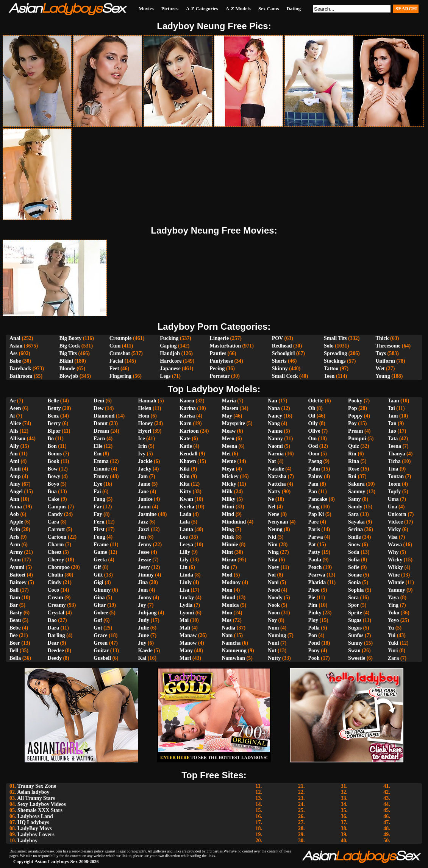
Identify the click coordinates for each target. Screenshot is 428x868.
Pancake (318, 499)
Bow (53, 469)
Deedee (56, 651)
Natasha (277, 476)
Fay (98, 514)
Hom (144, 416)
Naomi (275, 446)
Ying (393, 605)
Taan (394, 401)
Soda (354, 552)
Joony (145, 598)
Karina (188, 408)
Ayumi (17, 567)
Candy (55, 514)
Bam (15, 598)
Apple (16, 522)
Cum (115, 346)
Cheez (55, 552)
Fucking (169, 338)
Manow (188, 643)
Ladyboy (27, 841)
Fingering (120, 376)
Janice (145, 499)
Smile (354, 537)
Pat (312, 545)
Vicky (394, 529)
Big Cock (70, 346)
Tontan (396, 476)
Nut (272, 651)
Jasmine (148, 514)
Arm (15, 545)
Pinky (315, 613)
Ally (14, 446)
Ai (12, 416)
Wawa (395, 545)
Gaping (168, 346)
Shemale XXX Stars (40, 810)
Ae (12, 401)
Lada (185, 514)
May (227, 416)
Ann (14, 499)
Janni (144, 507)
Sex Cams (269, 9)
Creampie (121, 338)
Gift (98, 575)
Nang (274, 423)
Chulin (55, 575)
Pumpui (357, 439)
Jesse (144, 552)
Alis (14, 431)
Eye (98, 484)
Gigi (98, 582)
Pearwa (317, 575)
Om (313, 439)
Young (383, 376)
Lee (184, 537)
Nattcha (277, 484)
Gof (98, 620)
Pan (313, 492)
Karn (186, 423)
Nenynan (278, 522)
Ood (313, 446)
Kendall (188, 454)
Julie (144, 628)
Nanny (275, 439)
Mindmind (234, 522)
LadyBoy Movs (35, 828)
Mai (184, 620)
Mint (228, 552)
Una (393, 507)
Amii (15, 469)
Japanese (170, 369)
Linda (186, 575)
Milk (227, 492)
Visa (393, 537)
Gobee (101, 613)
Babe (15, 361)
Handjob (170, 353)
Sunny (355, 643)
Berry (54, 423)
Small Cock (285, 376)
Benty (54, 408)
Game (100, 552)
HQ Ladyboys (33, 822)
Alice (15, 423)
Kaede (145, 651)
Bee (14, 635)
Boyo (53, 484)
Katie (186, 446)
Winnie (396, 582)
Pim (313, 605)
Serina (355, 529)
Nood (274, 590)
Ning (273, 552)
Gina (99, 598)
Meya (228, 469)
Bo (51, 439)
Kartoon (189, 431)
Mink (228, 537)
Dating (294, 9)
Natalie (276, 469)
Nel (272, 507)
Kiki (184, 469)
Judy (144, 620)
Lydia (186, 605)
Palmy (316, 476)
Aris (14, 537)
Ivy (142, 454)
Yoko (394, 613)
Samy (354, 499)
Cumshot (120, 353)
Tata (393, 439)
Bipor (54, 431)
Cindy (55, 582)
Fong (99, 537)
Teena (394, 446)
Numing (277, 635)
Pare (314, 522)
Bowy (54, 476)
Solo (329, 346)
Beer (15, 643)
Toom (394, 484)
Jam (143, 476)
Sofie (354, 567)
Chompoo (59, 567)
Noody (275, 598)
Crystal (56, 613)
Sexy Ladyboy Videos (42, 804)
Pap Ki (316, 514)
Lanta (186, 529)
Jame (144, 484)
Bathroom (21, 376)
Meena (230, 446)
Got (98, 628)
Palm (314, 469)
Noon (274, 613)
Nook (274, 605)
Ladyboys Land (35, 816)
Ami (14, 461)
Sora (353, 598)
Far (98, 507)
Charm (56, 545)
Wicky (395, 560)
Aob (14, 514)
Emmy (101, 476)
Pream (355, 431)
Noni (273, 582)
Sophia (356, 590)
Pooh (314, 658)
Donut (101, 423)
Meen (228, 439)
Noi (272, 575)
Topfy (394, 492)
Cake (54, 499)
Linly (186, 582)
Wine (394, 575)
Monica (230, 605)
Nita (273, 560)
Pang (314, 507)
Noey (273, 567)
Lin (184, 567)
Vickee (395, 522)
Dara (53, 628)
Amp (15, 476)
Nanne (275, 431)
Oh (312, 408)
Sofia (354, 560)
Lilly (185, 552)
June (144, 635)
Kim (184, 476)
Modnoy (231, 582)
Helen (145, 408)
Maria (229, 401)
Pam (313, 484)
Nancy (275, 416)
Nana (274, 408)
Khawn (188, 461)
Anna (16, 507)
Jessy (144, 567)
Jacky (145, 469)
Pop (352, 408)
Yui (392, 635)
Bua (52, 492)
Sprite (355, 613)
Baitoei (17, 575)
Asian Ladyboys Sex (56, 861)
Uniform (385, 361)
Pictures (170, 9)
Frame (101, 545)
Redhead (282, 346)
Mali (185, 628)
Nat (272, 461)
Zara (394, 658)
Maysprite (234, 423)
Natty (274, 492)
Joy (142, 605)
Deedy (55, 658)
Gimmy (102, 590)
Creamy (57, 605)
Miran (229, 560)
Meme (229, 461)
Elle (98, 446)
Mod (227, 575)
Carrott (56, 529)
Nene (273, 514)
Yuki (393, 643)
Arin (15, 529)
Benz (53, 416)
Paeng (315, 461)
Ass (13, 353)
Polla (314, 628)
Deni (99, 401)
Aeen (15, 408)
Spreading (335, 353)
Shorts (279, 361)
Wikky (395, 567)
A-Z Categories (202, 9)
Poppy (355, 416)
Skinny (280, 369)
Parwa (316, 537)
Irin (143, 446)
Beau (15, 620)
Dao (52, 620)
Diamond (104, 416)
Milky (229, 499)
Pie (312, 598)
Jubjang (148, 613)
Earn (99, 439)
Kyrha (187, 507)
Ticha (394, 461)
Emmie (102, 469)
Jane (144, 492)
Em (98, 454)
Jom (143, 590)
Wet (380, 369)
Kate (185, 439)
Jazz (143, 522)
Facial (116, 361)
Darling (56, 635)
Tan (392, 423)
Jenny (145, 545)
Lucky (187, 598)
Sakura (356, 484)
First (99, 529)
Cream (55, 598)
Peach (315, 567)
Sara (353, 514)
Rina (354, 461)
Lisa (184, 590)
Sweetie (357, 658)
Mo (226, 567)
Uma (393, 499)
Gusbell (102, 658)
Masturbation (225, 346)
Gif (97, 567)
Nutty (274, 658)
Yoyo (394, 620)
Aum (15, 560)
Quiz (354, 446)
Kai (142, 658)
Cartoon (57, 537)
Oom (314, 454)
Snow (354, 545)
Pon (313, 635)
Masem (230, 408)
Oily (313, 423)
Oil (312, 416)
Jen (142, 537)
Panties (218, 353)
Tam (393, 416)
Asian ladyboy (33, 792)
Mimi (228, 507)
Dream (101, 431)
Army (16, 552)
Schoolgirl (284, 353)
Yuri (393, 651)
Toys (381, 353)
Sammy (357, 492)
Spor (354, 605)
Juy (142, 643)
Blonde (67, 369)
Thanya (397, 454)
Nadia (229, 628)
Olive (314, 431)
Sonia (354, 582)
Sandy (355, 507)
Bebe (15, 628)
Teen (329, 376)
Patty (314, 552)
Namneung (234, 651)
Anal (15, 338)
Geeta (100, 560)
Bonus (55, 454)
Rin (352, 454)
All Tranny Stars (36, 798)
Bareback (20, 369)
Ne (271, 499)
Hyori (145, 431)
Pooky (355, 401)
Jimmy (146, 575)
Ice (142, 439)
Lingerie (219, 338)
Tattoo (331, 369)
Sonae (355, 575)
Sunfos (356, 635)
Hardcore (171, 361)
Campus (57, 507)
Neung (275, 529)
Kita (184, 484)
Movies (146, 9)
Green (101, 643)
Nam (227, 635)
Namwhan (234, 658)
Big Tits (68, 353)
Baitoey (18, 582)
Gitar (100, 605)
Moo (227, 613)
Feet (114, 369)
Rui (352, 476)
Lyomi (187, 613)
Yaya (394, 598)
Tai (391, 408)
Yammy (397, 590)
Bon (52, 446)
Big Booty (70, 338)
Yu (391, 628)
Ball (14, 590)
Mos (227, 620)
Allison (17, 439)
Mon (227, 590)
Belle (53, 401)
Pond (314, 643)
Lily (184, 560)
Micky (229, 484)
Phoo (314, 590)
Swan (354, 651)
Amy (15, 484)
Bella (15, 658)
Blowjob (69, 376)
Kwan (186, 499)
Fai (97, 492)
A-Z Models (238, 9)
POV (277, 338)
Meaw (229, 431)
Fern (99, 522)
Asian (16, 346)
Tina (393, 469)
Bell (14, 651)
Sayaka (356, 522)
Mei (226, 454)
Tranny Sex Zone (37, 786)
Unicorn (397, 514)
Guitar (101, 651)
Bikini (66, 361)
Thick (382, 338)
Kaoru (187, 401)
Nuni (273, 643)
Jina (143, 582)
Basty (16, 613)
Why (393, 552)
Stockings (335, 361)
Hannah (147, 401)
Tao (392, 431)
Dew (98, 408)
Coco (53, 590)
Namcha (231, 643)
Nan (273, 401)
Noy (272, 620)
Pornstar (220, 376)
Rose (354, 469)
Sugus (355, 628)
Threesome (388, 346)
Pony (314, 651)
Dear (53, 643)
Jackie (145, 461)
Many (186, 651)
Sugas (355, 620)
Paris (314, 529)
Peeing (217, 369)
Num (273, 628)
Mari (185, 658)
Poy (352, 423)
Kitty (185, 492)
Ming (228, 529)
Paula (315, 560)
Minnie (230, 545)
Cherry (56, 560)
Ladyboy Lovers (36, 834)
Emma (101, 461)
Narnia (276, 454)
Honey (146, 423)
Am (14, 454)
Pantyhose (221, 361)
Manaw (188, 635)
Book (54, 461)
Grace (101, 635)
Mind (228, 514)
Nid (272, 537)
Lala (185, 522)
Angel (16, 492)
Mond (229, 598)
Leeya (186, 545)
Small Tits (335, 338)
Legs (165, 376)
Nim (273, 545)
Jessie (145, 560)
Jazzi (144, 529)
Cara (53, 522)
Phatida (317, 582)
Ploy (313, 620)
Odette (316, 401)
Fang (99, 499)
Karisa (187, 416)
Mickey (230, 476)
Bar (14, 605)
